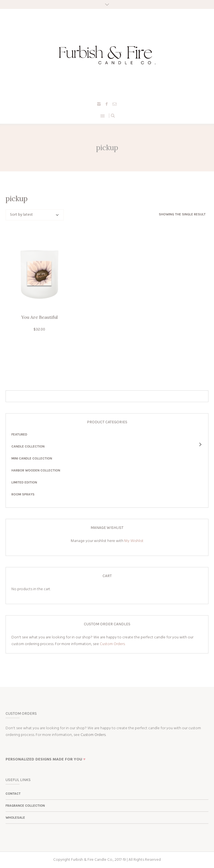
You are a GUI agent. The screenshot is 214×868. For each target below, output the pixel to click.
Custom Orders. (113, 644)
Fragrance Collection (25, 806)
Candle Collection (28, 446)
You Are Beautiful (39, 317)
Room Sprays (23, 494)
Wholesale (15, 818)
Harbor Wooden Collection (36, 470)
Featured (19, 434)
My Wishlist (134, 541)
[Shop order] (35, 215)
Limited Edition (24, 482)
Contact (13, 794)
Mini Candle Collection (32, 458)
